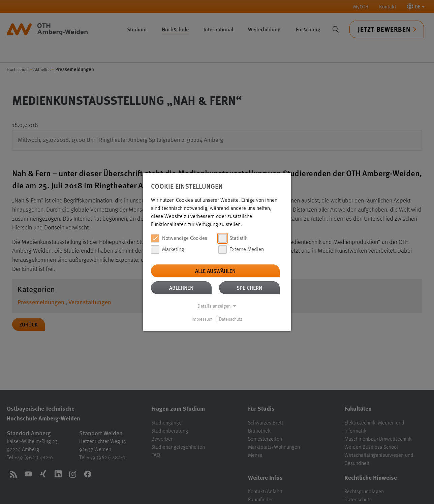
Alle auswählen (215, 271)
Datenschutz (231, 319)
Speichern (249, 288)
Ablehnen (181, 288)
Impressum (202, 319)
